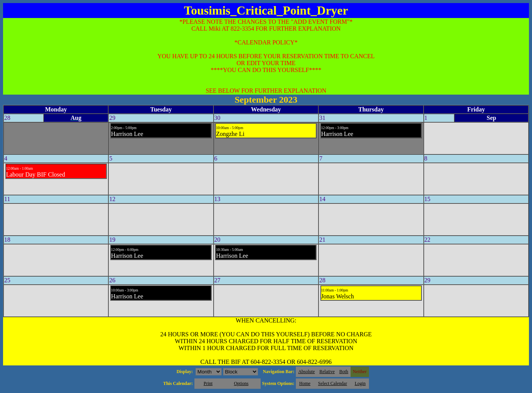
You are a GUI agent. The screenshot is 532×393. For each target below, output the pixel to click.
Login (360, 383)
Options (241, 383)
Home (305, 383)
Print (208, 383)
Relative (327, 372)
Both (344, 372)
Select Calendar (333, 383)
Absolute (306, 372)
